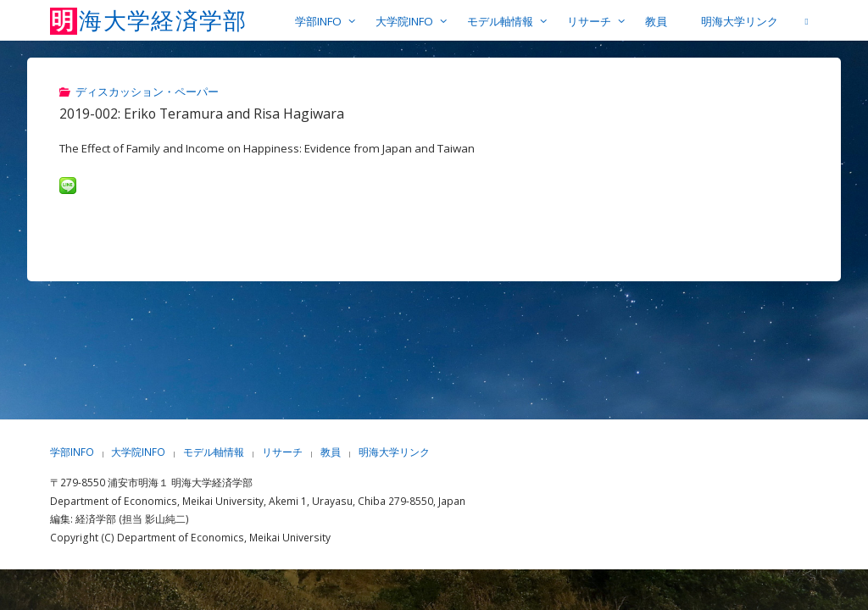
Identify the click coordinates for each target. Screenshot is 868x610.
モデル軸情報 (214, 452)
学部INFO (72, 452)
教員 (331, 452)
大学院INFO (139, 452)
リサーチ (282, 452)
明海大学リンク (394, 452)
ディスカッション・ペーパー (147, 91)
